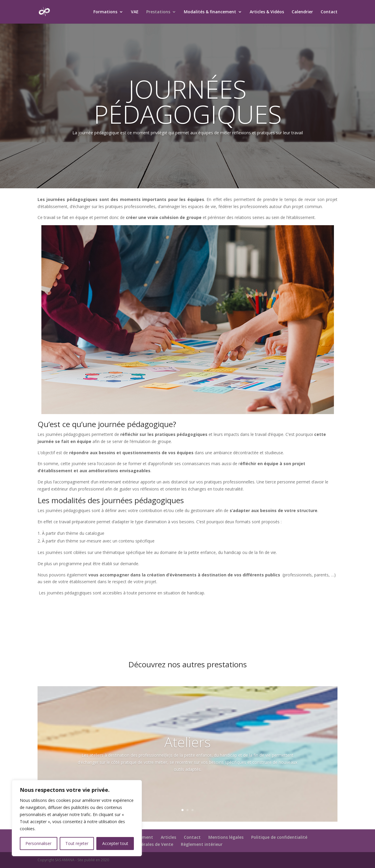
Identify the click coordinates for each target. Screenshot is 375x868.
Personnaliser (38, 843)
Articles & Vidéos (267, 12)
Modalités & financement (210, 12)
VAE (135, 12)
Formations (105, 12)
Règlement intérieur (202, 844)
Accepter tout (115, 843)
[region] (77, 818)
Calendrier (302, 12)
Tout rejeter (77, 843)
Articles (168, 837)
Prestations (158, 12)
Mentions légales (226, 837)
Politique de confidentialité (279, 837)
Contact (329, 12)
